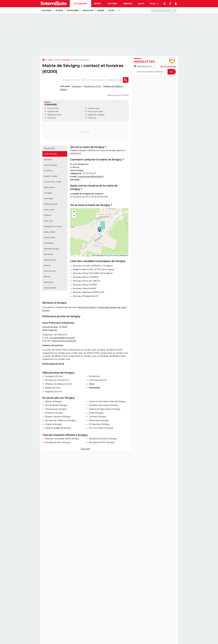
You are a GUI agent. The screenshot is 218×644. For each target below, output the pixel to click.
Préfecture (92, 118)
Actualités (80, 4)
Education (88, 10)
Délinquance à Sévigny (56, 409)
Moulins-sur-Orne (92, 86)
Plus (154, 4)
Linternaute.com (143, 66)
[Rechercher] (164, 11)
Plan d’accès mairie (95, 111)
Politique (46, 10)
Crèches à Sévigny (98, 417)
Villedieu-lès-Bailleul (113, 86)
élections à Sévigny (87, 307)
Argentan (49, 392)
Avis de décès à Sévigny (56, 405)
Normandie (94, 388)
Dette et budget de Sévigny (58, 428)
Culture (112, 4)
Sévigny (66, 60)
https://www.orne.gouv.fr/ (64, 341)
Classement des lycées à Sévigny (105, 409)
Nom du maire (53, 108)
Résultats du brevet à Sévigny (103, 439)
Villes (111, 10)
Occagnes (76, 86)
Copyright (85, 449)
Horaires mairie (94, 108)
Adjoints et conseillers (96, 115)
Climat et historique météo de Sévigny (107, 401)
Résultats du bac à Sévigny (58, 442)
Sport (98, 4)
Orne (57, 60)
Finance (128, 4)
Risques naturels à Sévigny (58, 417)
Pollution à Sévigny (54, 413)
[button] (99, 230)
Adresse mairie (53, 111)
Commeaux (94, 380)
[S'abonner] (155, 72)
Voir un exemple (168, 66)
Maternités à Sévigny (99, 420)
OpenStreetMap (112, 255)
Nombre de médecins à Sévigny (60, 420)
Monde (101, 10)
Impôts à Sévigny (53, 424)
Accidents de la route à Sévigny (104, 405)
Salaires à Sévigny (53, 401)
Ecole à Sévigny (96, 413)
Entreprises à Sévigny (99, 424)
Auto (141, 4)
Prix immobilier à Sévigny (101, 428)
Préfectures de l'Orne (53, 364)
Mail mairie (52, 118)
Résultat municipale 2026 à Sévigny (62, 439)
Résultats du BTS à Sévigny (102, 442)
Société (59, 10)
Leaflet (93, 255)
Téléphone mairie (54, 115)
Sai (90, 376)
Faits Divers (73, 10)
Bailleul (64, 90)
